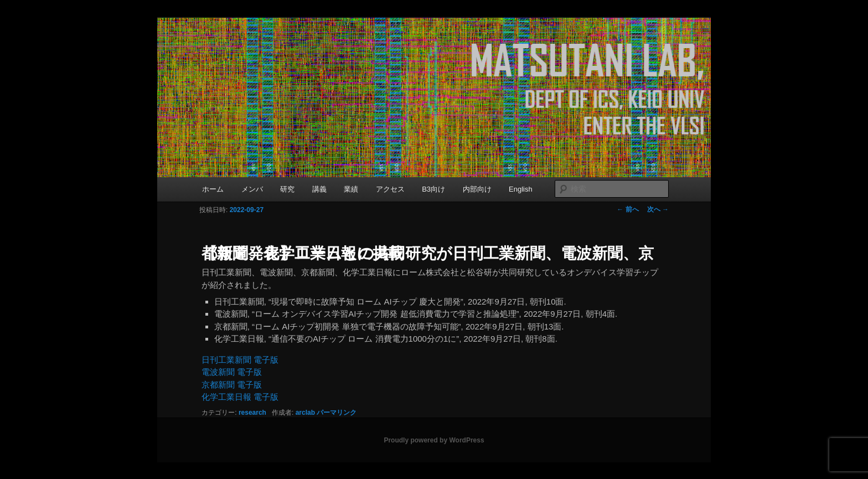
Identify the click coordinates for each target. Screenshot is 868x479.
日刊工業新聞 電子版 (240, 360)
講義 (319, 189)
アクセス (390, 189)
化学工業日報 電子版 (240, 397)
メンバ (252, 189)
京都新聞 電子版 (232, 385)
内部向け (477, 189)
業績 (351, 189)
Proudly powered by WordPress (434, 440)
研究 (287, 189)
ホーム (213, 189)
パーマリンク (337, 413)
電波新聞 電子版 (232, 372)
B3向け (433, 189)
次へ (658, 209)
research (252, 413)
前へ (627, 209)
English (521, 189)
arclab (305, 413)
